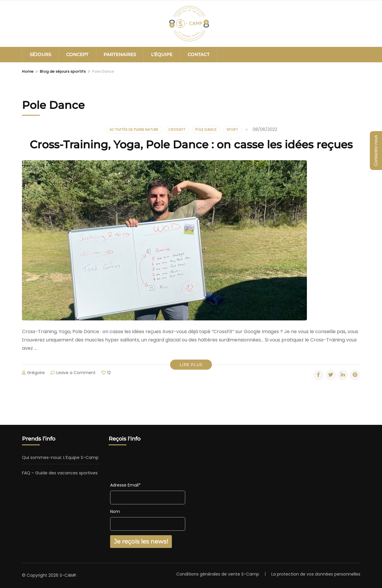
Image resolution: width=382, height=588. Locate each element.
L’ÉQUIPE (162, 54)
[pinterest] (355, 375)
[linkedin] (343, 375)
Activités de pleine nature (134, 129)
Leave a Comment (76, 373)
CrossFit (177, 129)
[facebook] (318, 375)
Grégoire (36, 373)
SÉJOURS (40, 54)
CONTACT (199, 54)
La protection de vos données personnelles (316, 574)
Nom (115, 511)
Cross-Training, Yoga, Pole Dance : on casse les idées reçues (191, 144)
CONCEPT (77, 54)
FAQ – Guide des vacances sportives (60, 473)
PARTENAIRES (120, 54)
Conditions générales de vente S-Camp (218, 574)
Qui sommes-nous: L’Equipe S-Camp (60, 457)
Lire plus (191, 365)
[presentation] (155, 466)
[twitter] (331, 375)
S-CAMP (68, 575)
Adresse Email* (125, 485)
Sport (232, 129)
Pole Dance (206, 129)
